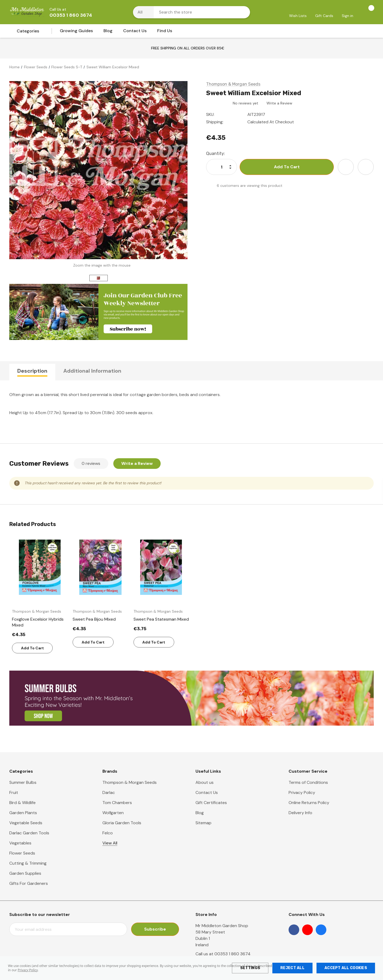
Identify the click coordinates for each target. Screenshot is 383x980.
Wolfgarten (113, 813)
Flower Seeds (22, 853)
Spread (70, 413)
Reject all (292, 968)
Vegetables (20, 843)
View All (110, 843)
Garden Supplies (25, 873)
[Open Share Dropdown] (366, 167)
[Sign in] (347, 12)
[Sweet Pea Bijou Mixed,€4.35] (100, 619)
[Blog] (108, 32)
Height (16, 413)
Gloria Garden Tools (122, 823)
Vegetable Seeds (26, 823)
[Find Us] (165, 32)
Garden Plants (23, 813)
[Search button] (243, 12)
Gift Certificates (211, 803)
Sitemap (203, 823)
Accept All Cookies (346, 968)
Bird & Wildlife (22, 803)
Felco (108, 833)
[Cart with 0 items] (366, 12)
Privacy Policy (28, 970)
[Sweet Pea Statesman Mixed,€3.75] (161, 619)
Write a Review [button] (279, 103)
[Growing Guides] (76, 32)
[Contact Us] (135, 32)
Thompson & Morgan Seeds (130, 782)
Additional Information (92, 371)
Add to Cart (32, 648)
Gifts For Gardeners (29, 883)
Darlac (109, 792)
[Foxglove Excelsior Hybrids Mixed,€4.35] (40, 622)
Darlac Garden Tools (29, 833)
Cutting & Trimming (28, 863)
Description (32, 371)
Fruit (14, 792)
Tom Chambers (117, 803)
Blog (200, 813)
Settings (250, 968)
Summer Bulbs (23, 782)
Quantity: (216, 153)
